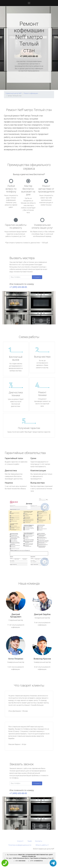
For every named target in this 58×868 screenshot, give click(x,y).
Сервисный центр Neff (13, 93)
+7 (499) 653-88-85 (29, 56)
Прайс (30, 841)
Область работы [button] (41, 845)
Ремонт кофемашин (31, 93)
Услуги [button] (20, 841)
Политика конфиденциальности (20, 845)
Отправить (37, 277)
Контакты (39, 841)
